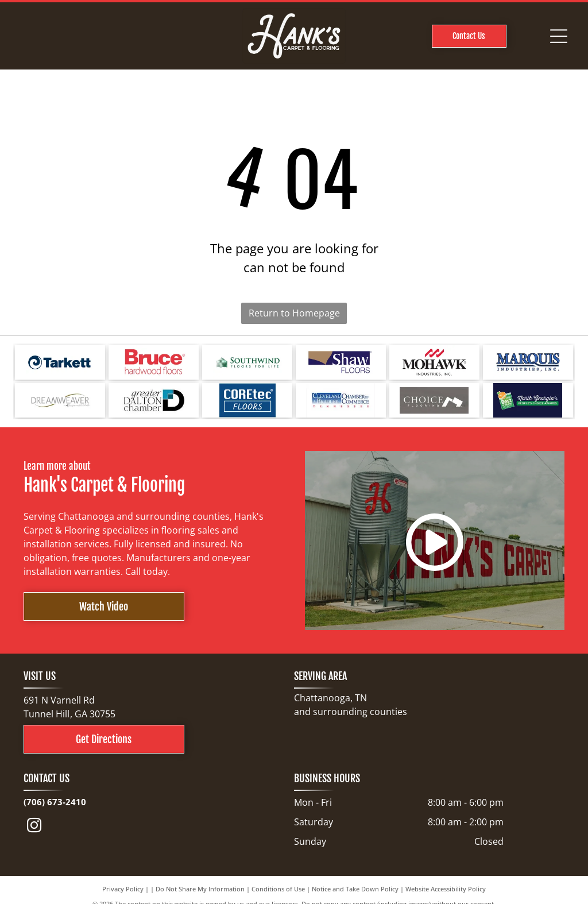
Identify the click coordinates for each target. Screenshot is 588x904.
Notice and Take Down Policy (355, 889)
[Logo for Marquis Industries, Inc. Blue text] (528, 362)
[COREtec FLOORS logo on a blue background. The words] (247, 400)
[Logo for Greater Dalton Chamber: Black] (154, 400)
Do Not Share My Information (200, 889)
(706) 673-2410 (55, 802)
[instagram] (34, 827)
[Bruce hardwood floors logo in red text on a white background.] (154, 362)
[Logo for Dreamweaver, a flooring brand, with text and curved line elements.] (60, 400)
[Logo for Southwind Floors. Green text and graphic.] (247, 362)
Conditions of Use (278, 889)
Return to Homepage (294, 313)
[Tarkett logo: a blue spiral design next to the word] (60, 362)
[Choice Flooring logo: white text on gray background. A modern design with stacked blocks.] (434, 400)
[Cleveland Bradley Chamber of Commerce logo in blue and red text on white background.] (341, 400)
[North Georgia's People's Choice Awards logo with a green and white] (528, 400)
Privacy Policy (123, 889)
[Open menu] (559, 36)
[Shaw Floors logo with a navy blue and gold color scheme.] (341, 362)
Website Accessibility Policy (446, 889)
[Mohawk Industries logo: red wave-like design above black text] (434, 362)
